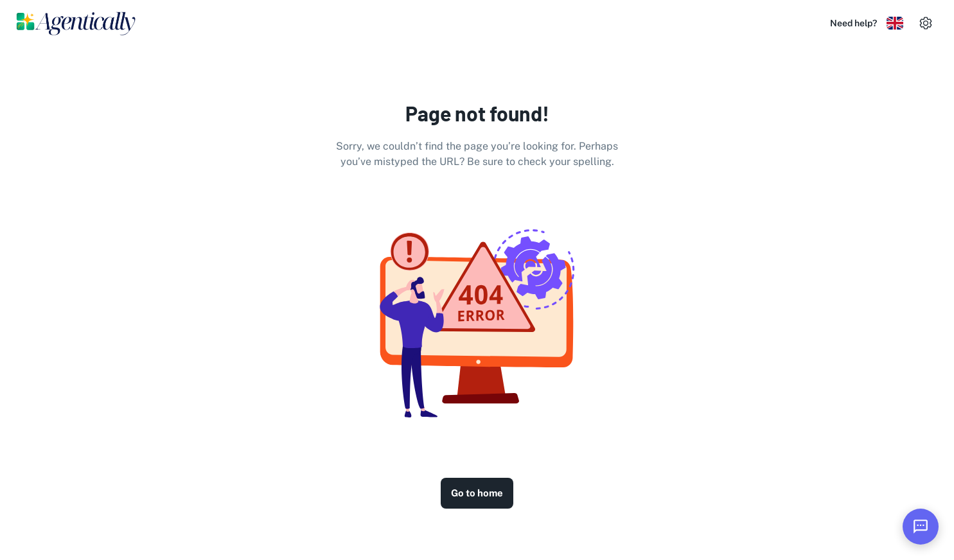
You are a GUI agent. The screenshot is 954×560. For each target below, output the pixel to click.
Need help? (853, 23)
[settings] (926, 23)
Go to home (477, 493)
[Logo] (76, 23)
